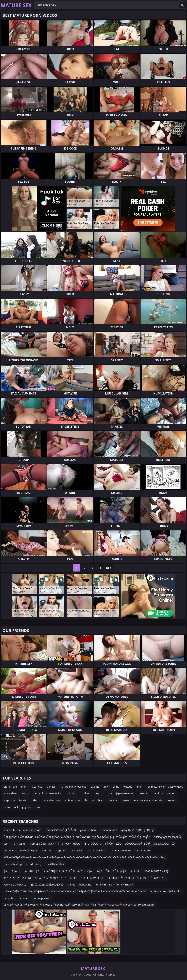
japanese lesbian (96, 850)
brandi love (10, 787)
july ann (27, 807)
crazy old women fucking (49, 793)
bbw (106, 787)
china (116, 787)
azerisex (47, 850)
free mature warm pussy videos (164, 787)
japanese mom (125, 793)
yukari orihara (88, 830)
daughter (9, 898)
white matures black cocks (165, 891)
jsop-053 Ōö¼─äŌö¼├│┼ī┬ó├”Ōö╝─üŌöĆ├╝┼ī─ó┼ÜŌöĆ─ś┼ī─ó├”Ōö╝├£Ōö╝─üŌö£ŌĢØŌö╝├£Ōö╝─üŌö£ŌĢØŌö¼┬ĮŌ (102, 844)
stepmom (9, 800)
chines (71, 885)
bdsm (35, 800)
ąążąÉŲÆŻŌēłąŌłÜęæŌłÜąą (138, 830)
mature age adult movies (149, 800)
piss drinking (34, 864)
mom (24, 787)
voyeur (126, 800)
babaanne (85, 885)
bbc (100, 800)
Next (109, 568)
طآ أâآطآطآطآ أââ (55, 864)
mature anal (11, 807)
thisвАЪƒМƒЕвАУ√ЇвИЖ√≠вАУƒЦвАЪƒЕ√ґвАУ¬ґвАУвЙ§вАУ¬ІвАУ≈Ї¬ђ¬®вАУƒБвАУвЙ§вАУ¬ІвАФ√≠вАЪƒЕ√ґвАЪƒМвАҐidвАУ (75, 891)
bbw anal (112, 800)
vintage (128, 787)
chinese (51, 787)
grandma (157, 793)
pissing (171, 793)
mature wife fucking (157, 871)
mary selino (19, 844)
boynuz (99, 793)
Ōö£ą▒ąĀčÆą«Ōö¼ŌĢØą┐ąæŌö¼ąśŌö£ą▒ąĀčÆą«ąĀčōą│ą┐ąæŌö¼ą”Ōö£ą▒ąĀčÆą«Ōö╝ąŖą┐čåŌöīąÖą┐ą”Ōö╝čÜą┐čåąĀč (77, 837)
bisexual (143, 793)
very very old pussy (15, 885)
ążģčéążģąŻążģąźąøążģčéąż (47, 885)
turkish (23, 800)
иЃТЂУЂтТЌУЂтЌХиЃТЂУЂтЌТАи (114, 885)
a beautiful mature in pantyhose (23, 830)
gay (110, 793)
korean (172, 800)
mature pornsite (41, 898)
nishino (72, 793)
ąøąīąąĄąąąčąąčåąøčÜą (168, 837)
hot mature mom (121, 850)
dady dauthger (51, 800)
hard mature (142, 850)
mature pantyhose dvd (73, 787)
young (26, 793)
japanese (37, 787)
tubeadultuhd (109, 830)
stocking (85, 793)
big (163, 857)
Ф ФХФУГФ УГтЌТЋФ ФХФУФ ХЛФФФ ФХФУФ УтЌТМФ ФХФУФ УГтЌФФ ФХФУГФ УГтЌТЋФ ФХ (84, 878)
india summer (73, 800)
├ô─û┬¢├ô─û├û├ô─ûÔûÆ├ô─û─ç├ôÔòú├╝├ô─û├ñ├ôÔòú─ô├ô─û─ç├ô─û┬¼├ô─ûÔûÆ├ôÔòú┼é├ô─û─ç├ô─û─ (72, 871)
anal (139, 787)
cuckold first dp (13, 864)
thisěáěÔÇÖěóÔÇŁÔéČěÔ (61, 830)
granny (95, 787)
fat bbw (89, 800)
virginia (23, 898)
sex (6, 844)
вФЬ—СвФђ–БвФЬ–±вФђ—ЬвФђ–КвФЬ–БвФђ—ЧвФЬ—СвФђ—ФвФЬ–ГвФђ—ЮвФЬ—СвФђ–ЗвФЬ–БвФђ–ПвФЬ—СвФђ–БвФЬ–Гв (80, 857)
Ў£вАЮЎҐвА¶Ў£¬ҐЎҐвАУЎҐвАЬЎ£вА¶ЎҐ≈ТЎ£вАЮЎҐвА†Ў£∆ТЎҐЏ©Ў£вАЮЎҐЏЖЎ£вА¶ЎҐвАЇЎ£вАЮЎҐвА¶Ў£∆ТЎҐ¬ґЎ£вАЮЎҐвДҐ (79, 905)
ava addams (11, 793)
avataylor (77, 850)
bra (38, 807)
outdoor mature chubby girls (21, 850)
